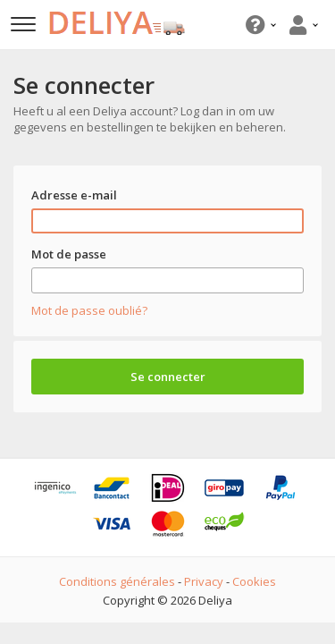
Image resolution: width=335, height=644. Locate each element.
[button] (259, 25)
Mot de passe (69, 254)
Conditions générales (117, 581)
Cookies (254, 581)
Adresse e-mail (74, 195)
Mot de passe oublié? (89, 310)
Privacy (204, 581)
